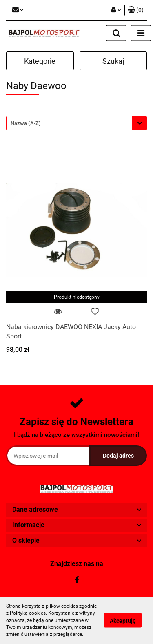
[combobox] (76, 123)
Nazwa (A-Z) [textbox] (26, 123)
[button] (136, 10)
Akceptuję (123, 621)
